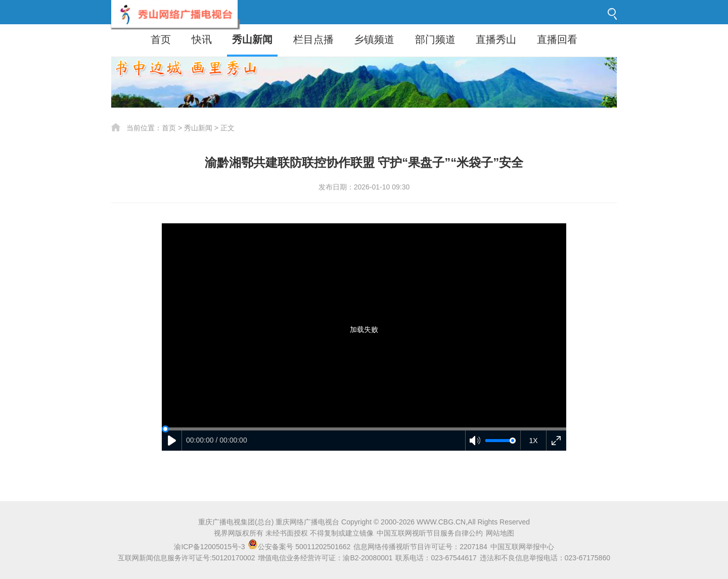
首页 (161, 39)
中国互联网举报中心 (522, 547)
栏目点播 (313, 39)
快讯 (202, 39)
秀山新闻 (252, 39)
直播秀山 (496, 39)
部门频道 (435, 39)
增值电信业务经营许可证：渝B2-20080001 (325, 558)
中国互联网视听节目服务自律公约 (430, 533)
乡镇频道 (374, 39)
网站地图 (500, 533)
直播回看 (557, 39)
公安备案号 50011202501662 (300, 547)
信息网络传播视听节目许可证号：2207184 (420, 547)
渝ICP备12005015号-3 (209, 547)
